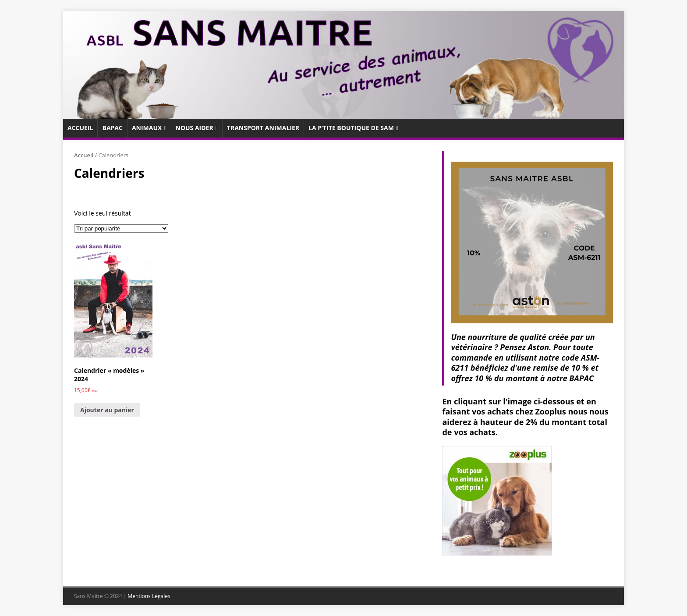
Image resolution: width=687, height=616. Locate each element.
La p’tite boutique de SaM (351, 128)
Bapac (112, 128)
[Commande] (121, 228)
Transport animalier (263, 128)
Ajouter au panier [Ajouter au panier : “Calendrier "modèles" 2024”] (107, 410)
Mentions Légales (149, 596)
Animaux (147, 128)
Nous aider (195, 128)
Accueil (80, 128)
